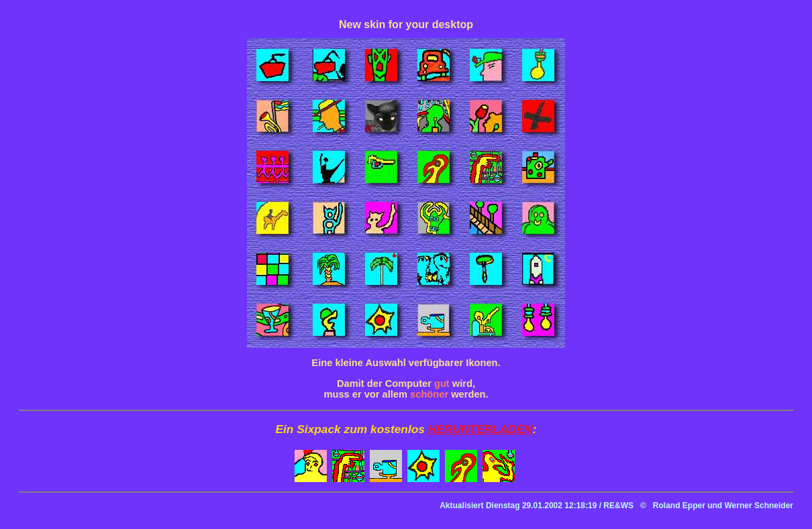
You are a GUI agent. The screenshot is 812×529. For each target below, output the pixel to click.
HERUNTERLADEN (480, 429)
